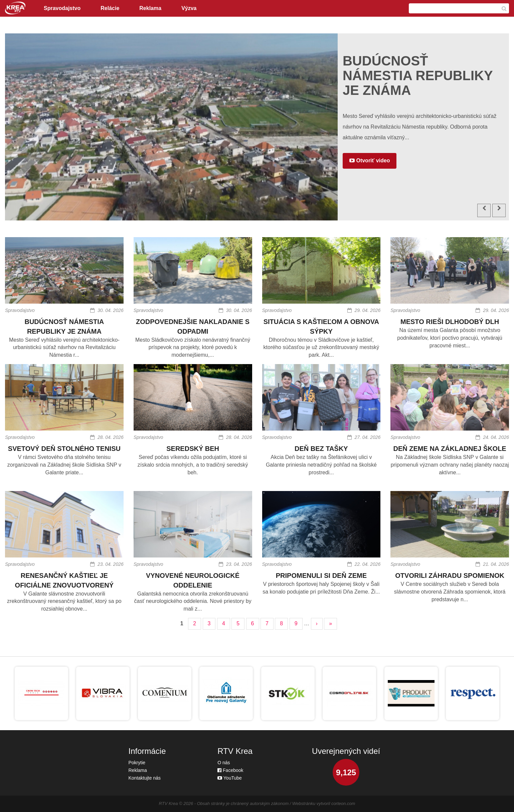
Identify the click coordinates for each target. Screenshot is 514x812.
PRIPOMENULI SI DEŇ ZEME (321, 576)
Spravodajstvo (62, 8)
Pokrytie (137, 763)
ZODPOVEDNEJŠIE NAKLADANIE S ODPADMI (193, 327)
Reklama (150, 8)
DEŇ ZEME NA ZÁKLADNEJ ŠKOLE (450, 449)
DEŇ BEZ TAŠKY (321, 449)
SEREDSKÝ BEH (193, 449)
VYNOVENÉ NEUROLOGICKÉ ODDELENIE (193, 580)
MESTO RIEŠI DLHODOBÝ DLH (450, 322)
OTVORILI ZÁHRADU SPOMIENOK (450, 576)
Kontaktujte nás (145, 778)
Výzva (189, 8)
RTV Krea (168, 803)
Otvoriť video (370, 160)
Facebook (230, 770)
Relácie (110, 8)
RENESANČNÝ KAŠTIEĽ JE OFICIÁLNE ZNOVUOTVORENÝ (64, 580)
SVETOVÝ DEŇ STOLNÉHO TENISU (64, 449)
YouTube (230, 778)
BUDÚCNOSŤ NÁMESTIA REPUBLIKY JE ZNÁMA (64, 327)
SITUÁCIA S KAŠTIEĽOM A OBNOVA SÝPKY (321, 327)
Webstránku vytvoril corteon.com (324, 803)
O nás (224, 763)
